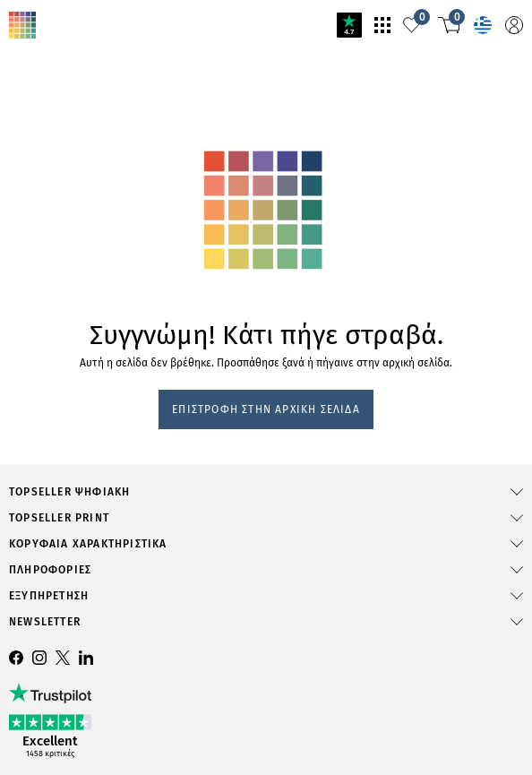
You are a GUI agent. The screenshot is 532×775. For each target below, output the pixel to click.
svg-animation (142, 168)
